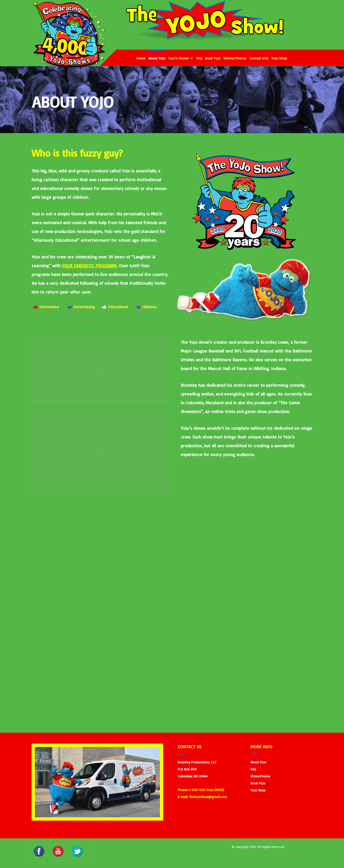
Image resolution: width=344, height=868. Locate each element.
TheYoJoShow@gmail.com (208, 797)
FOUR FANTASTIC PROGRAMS (89, 266)
